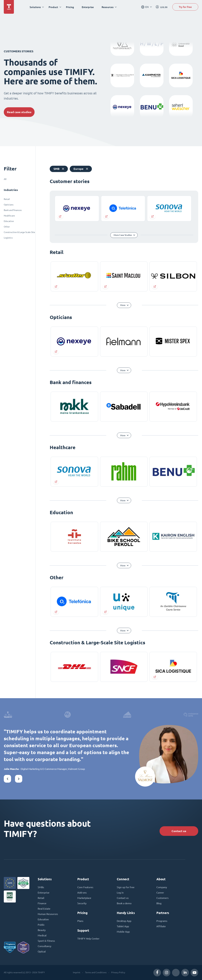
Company (162, 887)
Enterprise (88, 7)
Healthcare (9, 216)
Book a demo (124, 903)
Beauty (42, 930)
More (123, 305)
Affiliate (161, 926)
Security (82, 903)
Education (9, 221)
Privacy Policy (118, 972)
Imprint (77, 972)
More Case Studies (123, 235)
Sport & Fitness (46, 941)
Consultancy (45, 946)
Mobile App (123, 932)
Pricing (70, 7)
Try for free (185, 7)
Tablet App (123, 926)
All (5, 179)
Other (7, 227)
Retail (7, 199)
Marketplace (84, 898)
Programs (162, 921)
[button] (7, 779)
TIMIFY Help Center (88, 939)
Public (41, 925)
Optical (42, 951)
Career (160, 893)
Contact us (179, 831)
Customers (162, 898)
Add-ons (82, 893)
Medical (42, 935)
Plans (80, 921)
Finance (42, 903)
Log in (120, 893)
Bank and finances (13, 210)
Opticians (9, 205)
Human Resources (48, 914)
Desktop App (124, 921)
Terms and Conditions (96, 972)
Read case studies (19, 112)
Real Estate (44, 909)
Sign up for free (126, 887)
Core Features (85, 887)
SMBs (41, 887)
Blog (159, 903)
